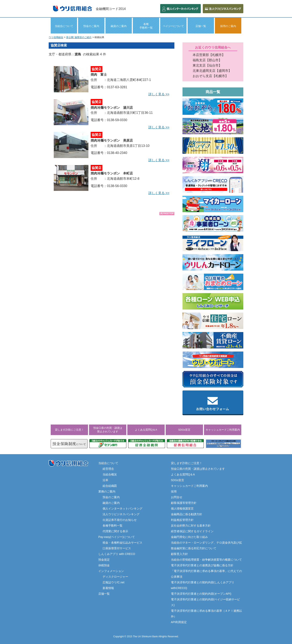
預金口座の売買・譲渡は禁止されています (108, 430)
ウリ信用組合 (56, 37)
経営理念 (108, 469)
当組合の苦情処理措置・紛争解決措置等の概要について (206, 560)
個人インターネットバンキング (122, 509)
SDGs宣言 (184, 430)
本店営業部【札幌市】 (209, 55)
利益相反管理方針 (182, 520)
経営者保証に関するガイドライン (192, 531)
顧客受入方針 (179, 554)
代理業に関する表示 (115, 531)
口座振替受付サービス (117, 548)
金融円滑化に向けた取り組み (189, 537)
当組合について (64, 26)
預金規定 (104, 560)
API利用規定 (179, 622)
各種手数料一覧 (113, 526)
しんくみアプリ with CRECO (117, 554)
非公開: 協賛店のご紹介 (79, 37)
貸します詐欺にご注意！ (69, 430)
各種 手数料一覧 (146, 26)
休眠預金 (104, 565)
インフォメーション (111, 571)
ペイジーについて (173, 26)
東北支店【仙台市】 (207, 65)
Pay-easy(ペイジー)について (117, 537)
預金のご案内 (91, 26)
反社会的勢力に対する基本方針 (191, 526)
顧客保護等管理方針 (184, 503)
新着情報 (108, 588)
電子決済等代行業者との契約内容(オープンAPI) (201, 594)
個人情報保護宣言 (182, 509)
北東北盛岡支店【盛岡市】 (212, 71)
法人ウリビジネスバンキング (121, 514)
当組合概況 (110, 474)
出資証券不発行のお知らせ (120, 520)
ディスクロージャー (115, 577)
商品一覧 (213, 92)
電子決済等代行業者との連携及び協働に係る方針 (202, 565)
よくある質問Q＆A (146, 430)
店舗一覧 (201, 26)
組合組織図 (110, 486)
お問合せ (177, 497)
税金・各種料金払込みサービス (122, 543)
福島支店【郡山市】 (207, 60)
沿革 (105, 480)
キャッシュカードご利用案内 (223, 430)
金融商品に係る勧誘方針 (187, 514)
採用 (174, 491)
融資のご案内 (119, 26)
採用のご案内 (228, 26)
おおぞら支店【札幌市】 (210, 76)
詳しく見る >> (159, 94)
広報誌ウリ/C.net (113, 582)
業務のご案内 (107, 491)
